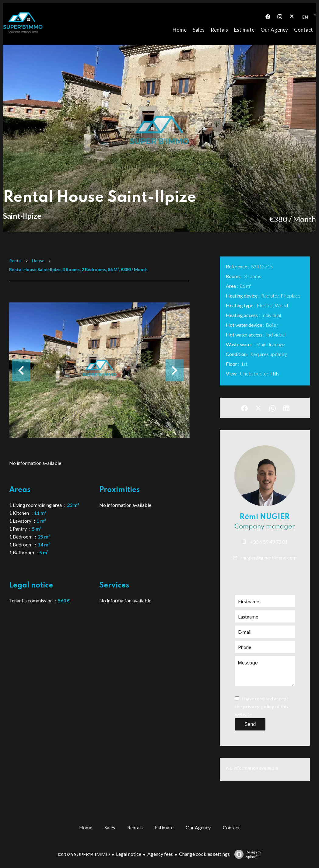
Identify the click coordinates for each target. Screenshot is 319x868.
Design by (246, 854)
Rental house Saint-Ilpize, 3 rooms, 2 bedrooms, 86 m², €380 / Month (78, 269)
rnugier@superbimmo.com (269, 558)
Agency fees (160, 854)
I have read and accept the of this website (262, 706)
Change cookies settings (204, 854)
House (38, 261)
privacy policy (258, 706)
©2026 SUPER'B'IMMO (84, 854)
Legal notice (129, 854)
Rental (15, 261)
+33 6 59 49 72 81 (269, 542)
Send (250, 724)
